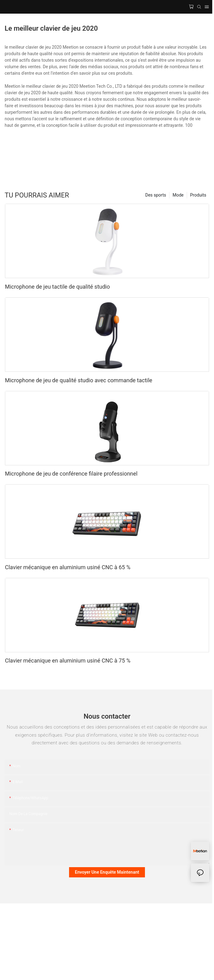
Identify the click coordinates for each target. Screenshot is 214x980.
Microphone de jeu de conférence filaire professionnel (71, 474)
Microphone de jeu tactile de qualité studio (57, 287)
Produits (198, 195)
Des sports (156, 195)
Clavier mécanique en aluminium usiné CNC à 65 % (68, 567)
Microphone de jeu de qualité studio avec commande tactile (79, 380)
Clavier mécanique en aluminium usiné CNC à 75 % (68, 661)
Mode (178, 195)
